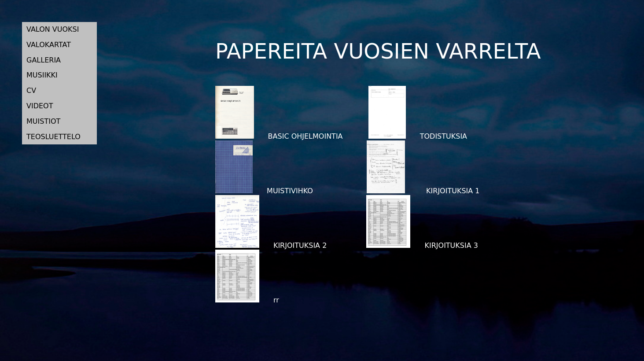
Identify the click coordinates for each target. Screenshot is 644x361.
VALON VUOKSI (53, 29)
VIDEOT (40, 106)
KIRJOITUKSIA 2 (271, 245)
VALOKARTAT (49, 45)
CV (31, 90)
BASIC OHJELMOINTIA (279, 136)
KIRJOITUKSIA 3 (422, 245)
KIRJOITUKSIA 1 (423, 191)
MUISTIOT (43, 121)
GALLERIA (44, 60)
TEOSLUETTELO (53, 137)
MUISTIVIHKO (264, 191)
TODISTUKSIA (418, 136)
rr (247, 300)
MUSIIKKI (42, 75)
